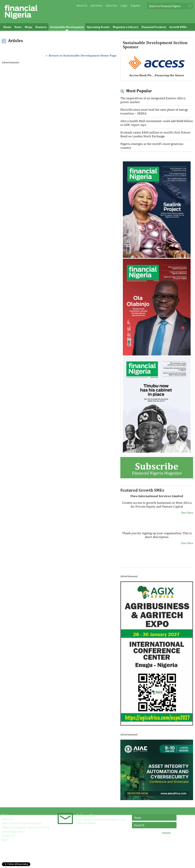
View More (187, 513)
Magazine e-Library (125, 27)
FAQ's (5, 840)
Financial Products (154, 27)
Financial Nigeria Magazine (157, 468)
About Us (82, 5)
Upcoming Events (98, 27)
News (18, 27)
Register (135, 5)
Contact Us (8, 836)
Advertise (96, 5)
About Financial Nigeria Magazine (22, 823)
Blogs (28, 27)
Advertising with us (13, 831)
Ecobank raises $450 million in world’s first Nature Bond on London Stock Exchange (155, 134)
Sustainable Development (67, 27)
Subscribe (111, 5)
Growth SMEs (178, 27)
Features (41, 27)
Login (124, 5)
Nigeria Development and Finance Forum (26, 827)
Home (7, 27)
